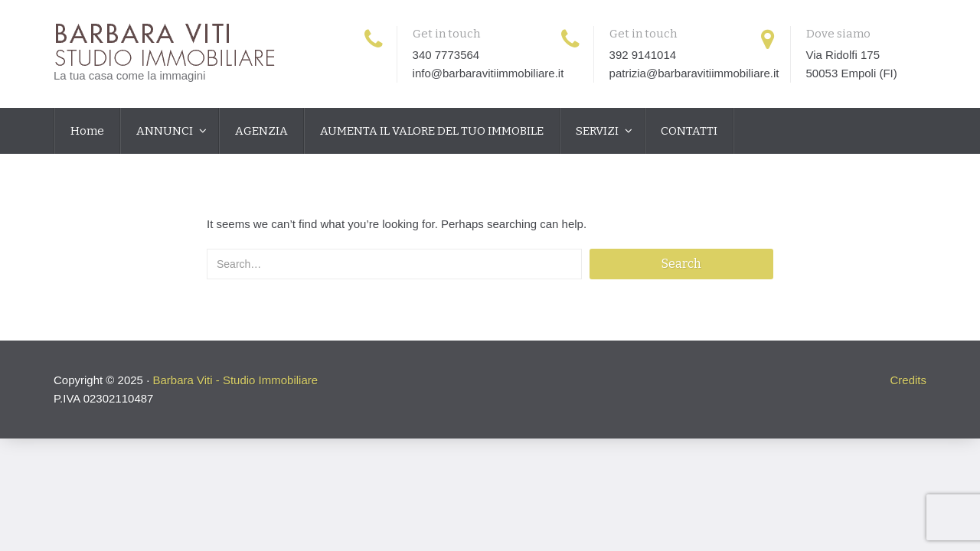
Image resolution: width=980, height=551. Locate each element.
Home (87, 131)
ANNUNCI (166, 131)
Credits (908, 380)
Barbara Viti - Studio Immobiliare (235, 380)
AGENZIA (261, 131)
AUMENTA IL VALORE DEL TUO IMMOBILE (432, 131)
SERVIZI (598, 131)
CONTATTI (689, 131)
